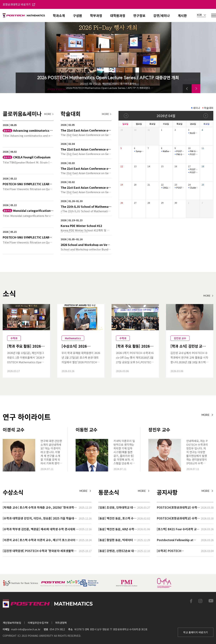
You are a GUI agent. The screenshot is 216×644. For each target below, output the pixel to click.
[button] (187, 89)
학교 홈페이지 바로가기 (196, 632)
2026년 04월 (166, 116)
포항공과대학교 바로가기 (19, 4)
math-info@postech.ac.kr (26, 629)
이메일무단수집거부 (38, 623)
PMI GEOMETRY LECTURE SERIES (180, 154)
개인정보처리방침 (12, 623)
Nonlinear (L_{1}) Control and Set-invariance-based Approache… (194, 133)
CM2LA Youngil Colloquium (167, 188)
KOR (201, 15)
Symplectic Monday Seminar (140, 151)
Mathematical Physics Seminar (167, 151)
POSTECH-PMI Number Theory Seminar (180, 151)
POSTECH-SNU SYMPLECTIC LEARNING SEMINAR (194, 154)
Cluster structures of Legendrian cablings (194, 188)
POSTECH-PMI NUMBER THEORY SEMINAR (194, 169)
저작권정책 (61, 623)
